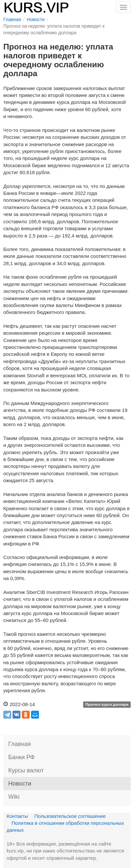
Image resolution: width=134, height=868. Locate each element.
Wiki (14, 797)
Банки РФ (21, 757)
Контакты (17, 816)
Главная (20, 744)
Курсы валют (26, 770)
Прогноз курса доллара (107, 705)
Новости (20, 784)
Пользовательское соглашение (70, 816)
